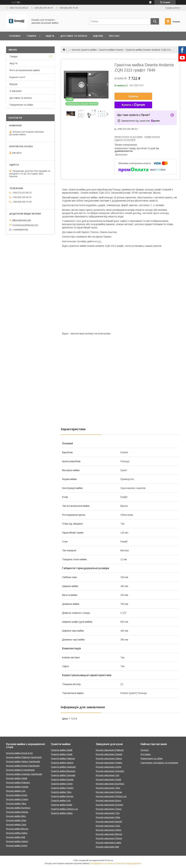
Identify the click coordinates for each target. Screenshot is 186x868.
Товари (31, 36)
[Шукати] (155, 21)
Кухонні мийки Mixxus (17, 829)
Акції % (50, 36)
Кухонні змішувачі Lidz (108, 775)
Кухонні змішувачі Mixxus (109, 834)
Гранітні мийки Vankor (62, 763)
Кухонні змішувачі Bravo (109, 800)
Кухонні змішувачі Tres (108, 813)
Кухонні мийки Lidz (16, 791)
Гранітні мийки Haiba (62, 813)
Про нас (114, 36)
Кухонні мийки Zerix (16, 825)
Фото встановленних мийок (25, 70)
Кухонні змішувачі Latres (109, 843)
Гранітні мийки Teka (61, 792)
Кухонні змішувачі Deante (109, 754)
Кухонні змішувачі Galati (108, 779)
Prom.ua (109, 860)
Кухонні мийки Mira (16, 816)
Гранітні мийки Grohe (62, 784)
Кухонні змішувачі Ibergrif (109, 821)
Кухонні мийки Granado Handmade (24, 774)
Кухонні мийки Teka (16, 804)
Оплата (145, 750)
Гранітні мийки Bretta (62, 805)
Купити (133, 96)
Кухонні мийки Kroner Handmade (23, 766)
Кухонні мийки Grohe (17, 795)
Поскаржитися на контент (102, 863)
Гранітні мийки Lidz (61, 800)
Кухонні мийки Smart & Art (19, 753)
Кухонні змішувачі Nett (107, 847)
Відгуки (98, 36)
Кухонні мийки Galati (17, 778)
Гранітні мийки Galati (62, 754)
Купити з (133, 105)
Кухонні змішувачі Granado (110, 771)
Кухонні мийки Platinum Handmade (24, 757)
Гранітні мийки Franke (62, 788)
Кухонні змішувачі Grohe (109, 767)
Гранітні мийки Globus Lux (64, 809)
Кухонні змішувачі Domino (109, 805)
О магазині (15, 91)
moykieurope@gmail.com (25, 225)
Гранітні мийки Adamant (63, 767)
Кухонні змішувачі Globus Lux (111, 796)
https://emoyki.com (22, 220)
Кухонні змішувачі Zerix (108, 826)
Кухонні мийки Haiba (17, 833)
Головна (15, 36)
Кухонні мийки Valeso (17, 841)
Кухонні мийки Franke (17, 799)
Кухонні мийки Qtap (16, 820)
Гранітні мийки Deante (111, 50)
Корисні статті (17, 77)
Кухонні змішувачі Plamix (109, 838)
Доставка (146, 754)
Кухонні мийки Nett (16, 837)
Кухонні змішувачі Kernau (109, 792)
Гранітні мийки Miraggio (63, 771)
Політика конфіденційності (129, 863)
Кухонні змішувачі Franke (109, 763)
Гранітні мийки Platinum (63, 758)
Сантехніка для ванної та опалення (159, 763)
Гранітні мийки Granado (63, 775)
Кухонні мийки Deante (17, 787)
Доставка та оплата (74, 36)
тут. (100, 241)
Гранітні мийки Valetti (62, 750)
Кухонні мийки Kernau (17, 812)
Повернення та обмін (21, 105)
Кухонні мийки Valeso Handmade (23, 761)
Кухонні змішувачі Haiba (109, 830)
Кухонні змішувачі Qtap (108, 817)
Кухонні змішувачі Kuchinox (110, 784)
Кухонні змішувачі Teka (108, 788)
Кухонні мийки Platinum (18, 782)
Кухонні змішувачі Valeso (109, 758)
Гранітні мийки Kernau (62, 796)
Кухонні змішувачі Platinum (110, 750)
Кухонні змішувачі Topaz (109, 809)
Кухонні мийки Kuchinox (18, 808)
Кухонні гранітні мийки (84, 50)
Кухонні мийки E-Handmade (20, 770)
